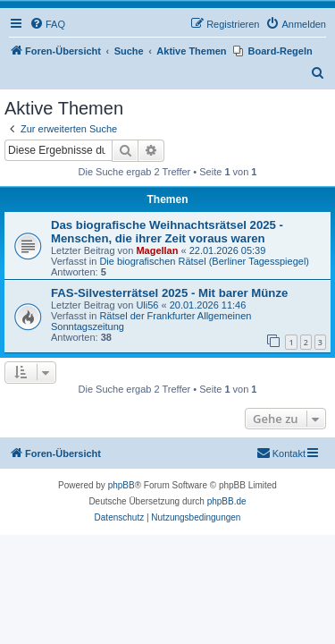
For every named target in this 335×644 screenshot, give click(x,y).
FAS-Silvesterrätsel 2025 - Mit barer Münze (169, 293)
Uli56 (147, 305)
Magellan (157, 250)
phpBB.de (227, 501)
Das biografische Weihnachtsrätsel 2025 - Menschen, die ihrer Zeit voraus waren (167, 232)
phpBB (121, 485)
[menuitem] (47, 24)
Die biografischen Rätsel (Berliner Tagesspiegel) (204, 261)
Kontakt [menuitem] (281, 453)
